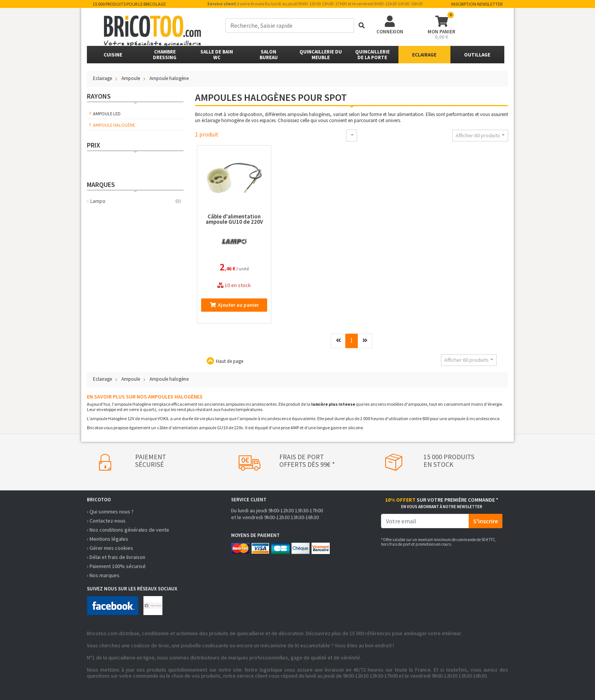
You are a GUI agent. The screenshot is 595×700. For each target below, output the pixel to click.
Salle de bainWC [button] (217, 55)
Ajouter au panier (234, 305)
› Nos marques (103, 575)
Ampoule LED (107, 114)
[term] (290, 25)
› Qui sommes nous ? (110, 512)
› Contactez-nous (106, 521)
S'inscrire (486, 521)
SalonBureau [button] (269, 55)
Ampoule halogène (114, 125)
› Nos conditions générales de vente (128, 530)
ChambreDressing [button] (165, 55)
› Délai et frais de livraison (116, 557)
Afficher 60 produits (478, 135)
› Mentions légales (108, 539)
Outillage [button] (477, 55)
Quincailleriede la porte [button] (372, 55)
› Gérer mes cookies (110, 548)
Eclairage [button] (424, 55)
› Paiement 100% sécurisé (116, 566)
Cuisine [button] (113, 55)
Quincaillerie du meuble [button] (321, 55)
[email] (425, 521)
